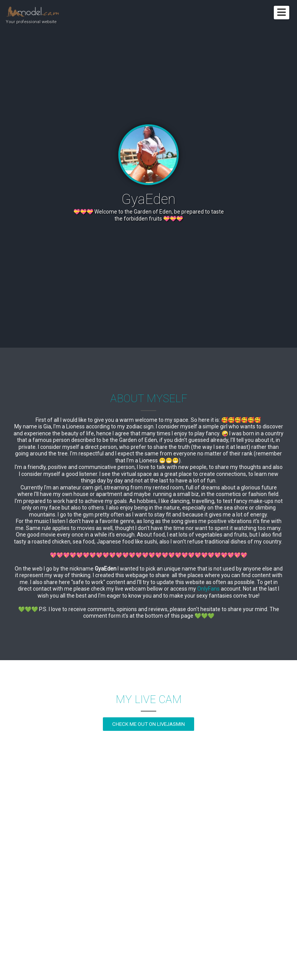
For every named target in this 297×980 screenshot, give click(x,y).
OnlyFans (208, 589)
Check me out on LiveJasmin (148, 724)
